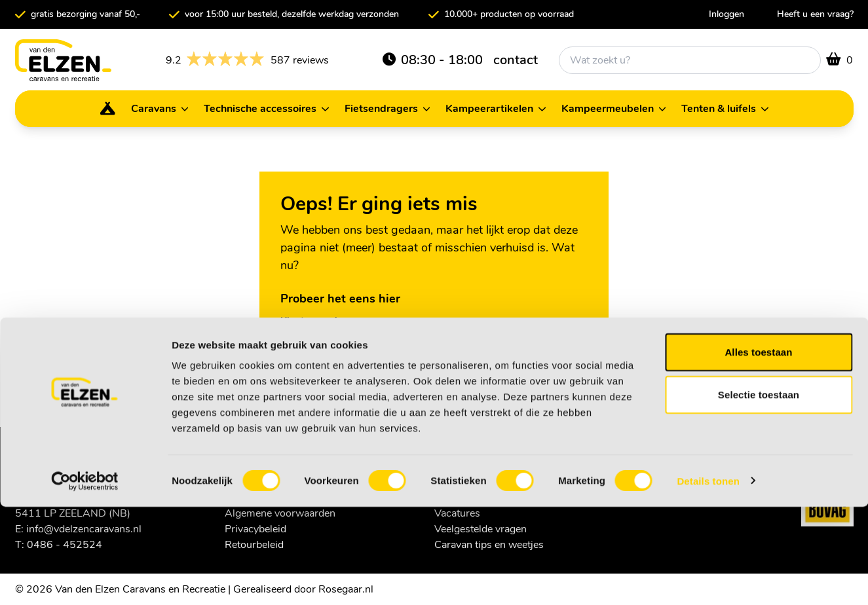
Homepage (306, 356)
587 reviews (247, 60)
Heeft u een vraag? (815, 14)
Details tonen (708, 579)
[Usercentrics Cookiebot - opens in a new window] (85, 579)
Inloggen (726, 14)
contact (516, 60)
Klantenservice (314, 321)
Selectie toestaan (759, 493)
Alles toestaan (758, 450)
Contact (298, 339)
